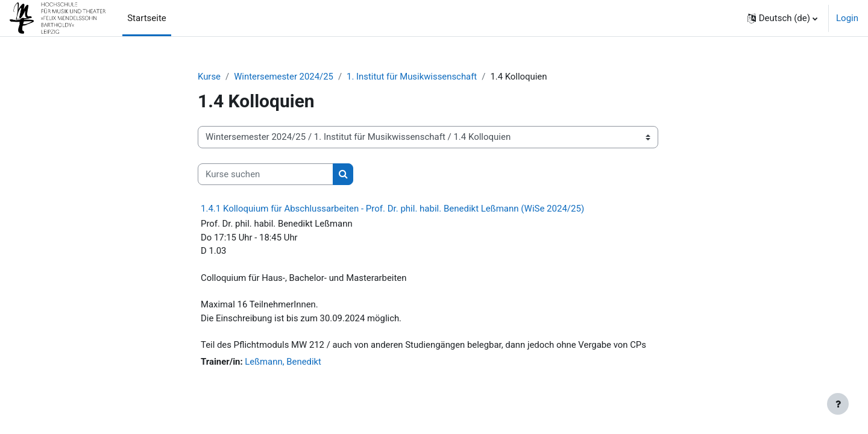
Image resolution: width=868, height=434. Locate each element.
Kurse (209, 77)
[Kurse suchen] (266, 175)
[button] (782, 18)
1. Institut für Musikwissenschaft (414, 77)
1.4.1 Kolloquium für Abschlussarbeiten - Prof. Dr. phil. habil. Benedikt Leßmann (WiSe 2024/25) (392, 209)
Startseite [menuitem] (147, 18)
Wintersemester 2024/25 (285, 77)
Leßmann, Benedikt (284, 363)
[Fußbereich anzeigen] (838, 404)
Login (847, 18)
